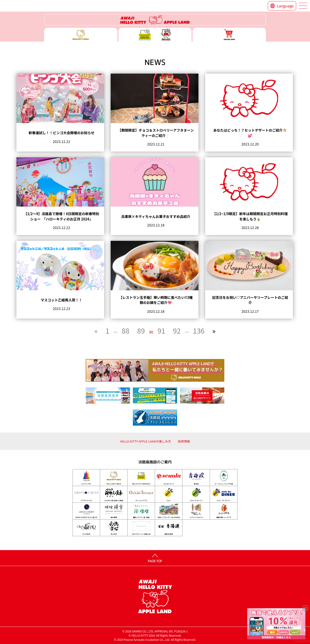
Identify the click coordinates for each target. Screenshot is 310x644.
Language (285, 6)
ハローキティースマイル (81, 35)
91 (161, 331)
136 (199, 331)
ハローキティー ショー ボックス (155, 35)
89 (141, 331)
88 (126, 331)
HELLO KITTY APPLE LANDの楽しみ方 (145, 441)
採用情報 (184, 441)
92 (177, 331)
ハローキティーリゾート (155, 20)
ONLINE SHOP (229, 35)
